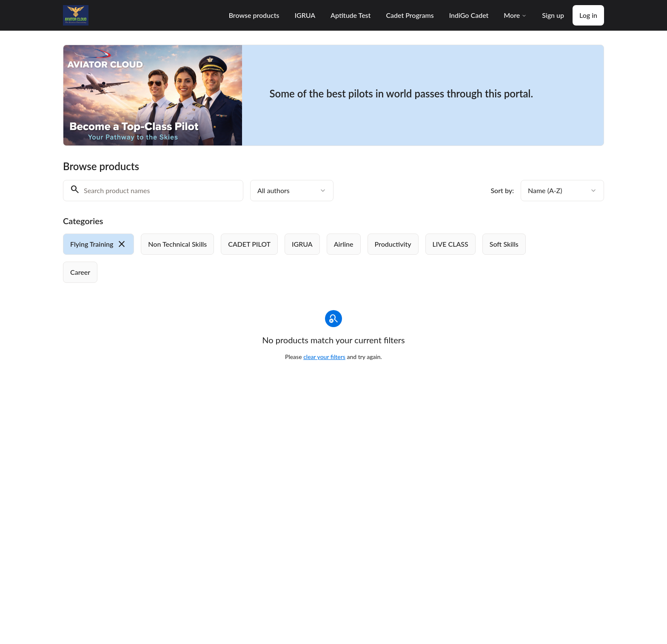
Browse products (254, 15)
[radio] (98, 244)
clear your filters (324, 357)
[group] (299, 258)
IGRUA (305, 15)
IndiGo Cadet (469, 15)
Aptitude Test (351, 15)
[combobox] (292, 191)
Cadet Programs (410, 15)
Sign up (553, 15)
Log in (588, 15)
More (515, 15)
